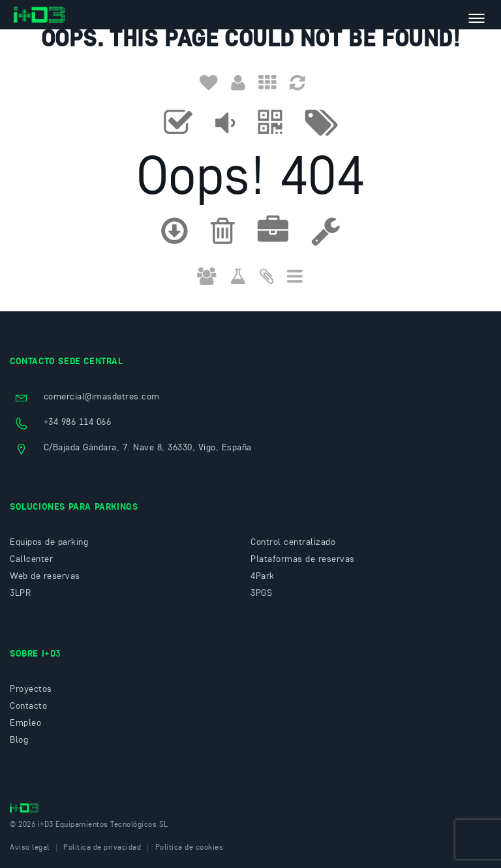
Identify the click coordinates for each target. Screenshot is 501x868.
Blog (19, 740)
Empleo (25, 723)
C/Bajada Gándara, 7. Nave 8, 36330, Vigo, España (148, 448)
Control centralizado (293, 542)
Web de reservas (45, 576)
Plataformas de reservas (303, 559)
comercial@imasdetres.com (102, 397)
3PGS (261, 593)
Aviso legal (30, 848)
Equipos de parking (49, 542)
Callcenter (31, 559)
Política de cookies (190, 848)
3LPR (20, 593)
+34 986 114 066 (78, 422)
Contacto (28, 706)
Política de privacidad (102, 848)
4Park (263, 576)
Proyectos (31, 689)
